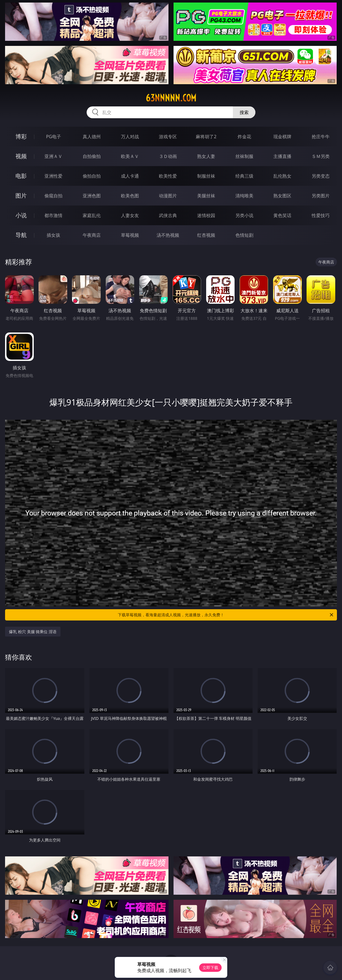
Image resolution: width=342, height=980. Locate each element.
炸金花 (244, 137)
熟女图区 (282, 196)
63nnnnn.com (171, 98)
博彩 (21, 136)
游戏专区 (168, 137)
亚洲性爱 (53, 176)
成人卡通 (130, 176)
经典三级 (244, 176)
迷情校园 (206, 215)
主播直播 (282, 156)
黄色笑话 (282, 215)
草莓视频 (130, 235)
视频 (21, 156)
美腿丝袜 (206, 196)
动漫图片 (168, 196)
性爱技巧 (321, 215)
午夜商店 (92, 235)
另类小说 (244, 215)
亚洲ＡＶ (53, 156)
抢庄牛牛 (321, 137)
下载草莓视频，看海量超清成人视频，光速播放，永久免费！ (226, 615)
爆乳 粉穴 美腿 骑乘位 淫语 (33, 632)
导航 (21, 235)
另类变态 (321, 176)
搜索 (244, 112)
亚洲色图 (92, 196)
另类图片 (321, 196)
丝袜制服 (244, 156)
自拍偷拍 (92, 156)
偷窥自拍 (53, 196)
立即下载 (210, 967)
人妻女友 (130, 215)
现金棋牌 (282, 137)
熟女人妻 (206, 156)
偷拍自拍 (92, 176)
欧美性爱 (168, 176)
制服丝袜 (206, 176)
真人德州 (92, 137)
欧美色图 (130, 196)
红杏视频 (206, 235)
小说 (21, 215)
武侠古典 (168, 215)
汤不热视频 (168, 235)
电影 (21, 176)
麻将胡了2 (206, 137)
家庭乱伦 (92, 215)
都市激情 (53, 215)
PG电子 (54, 137)
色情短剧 (244, 235)
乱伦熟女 (282, 176)
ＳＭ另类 (321, 156)
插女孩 (53, 235)
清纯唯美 (244, 196)
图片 (21, 196)
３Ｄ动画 (168, 156)
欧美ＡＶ (130, 156)
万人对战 (130, 137)
